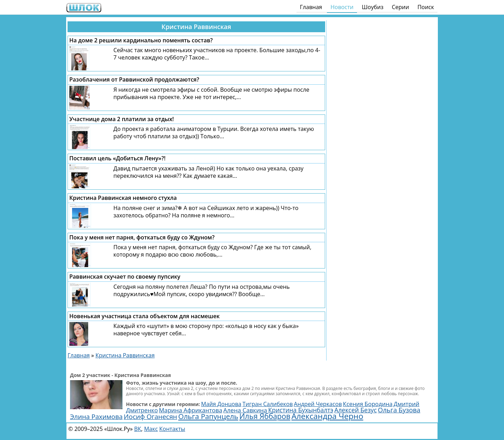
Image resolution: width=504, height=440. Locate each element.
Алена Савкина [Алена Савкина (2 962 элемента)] (245, 410)
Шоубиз (373, 7)
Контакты (172, 429)
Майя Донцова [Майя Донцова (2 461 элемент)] (221, 404)
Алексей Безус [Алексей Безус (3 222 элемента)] (355, 410)
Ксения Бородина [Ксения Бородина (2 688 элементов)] (368, 404)
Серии (400, 7)
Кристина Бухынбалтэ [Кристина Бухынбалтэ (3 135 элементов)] (301, 410)
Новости (342, 7)
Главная (311, 7)
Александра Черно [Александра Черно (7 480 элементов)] (327, 416)
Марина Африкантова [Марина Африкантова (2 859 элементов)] (191, 410)
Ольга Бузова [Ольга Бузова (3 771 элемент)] (399, 410)
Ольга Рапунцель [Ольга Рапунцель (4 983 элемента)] (208, 416)
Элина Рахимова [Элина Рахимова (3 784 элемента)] (96, 416)
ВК (138, 429)
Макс (151, 429)
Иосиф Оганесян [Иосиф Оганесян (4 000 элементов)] (150, 417)
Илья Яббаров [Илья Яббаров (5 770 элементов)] (265, 416)
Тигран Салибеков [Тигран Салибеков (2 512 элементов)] (268, 404)
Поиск (426, 7)
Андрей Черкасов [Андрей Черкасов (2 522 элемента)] (318, 404)
